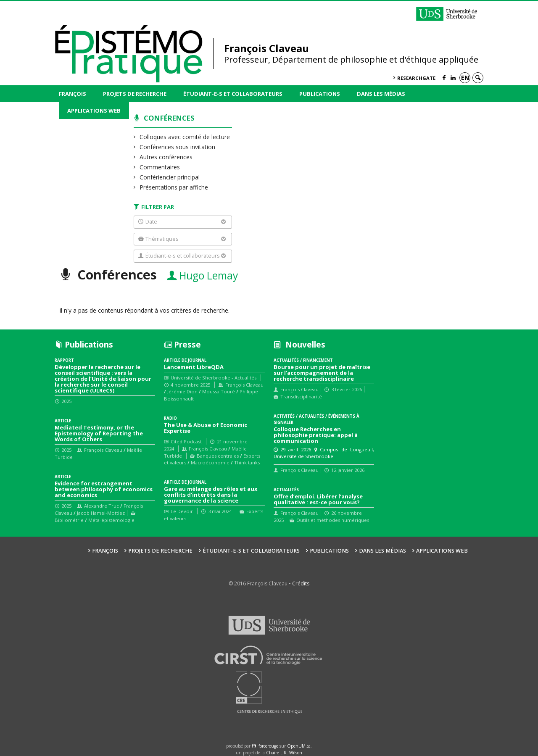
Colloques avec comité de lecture (185, 137)
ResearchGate (416, 78)
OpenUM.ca (299, 746)
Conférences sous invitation (178, 147)
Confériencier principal (170, 177)
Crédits (301, 583)
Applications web (94, 111)
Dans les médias (381, 94)
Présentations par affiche (174, 187)
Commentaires (160, 167)
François (73, 94)
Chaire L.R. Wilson (284, 753)
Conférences (169, 118)
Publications (320, 94)
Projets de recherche (135, 94)
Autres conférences (166, 157)
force (268, 746)
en (465, 78)
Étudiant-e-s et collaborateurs (233, 94)
